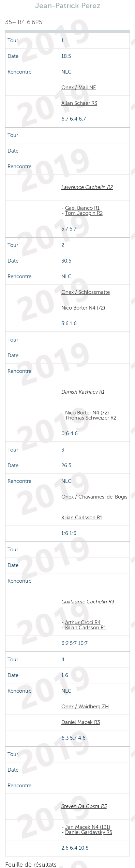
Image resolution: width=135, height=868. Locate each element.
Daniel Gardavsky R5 (89, 832)
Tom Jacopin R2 (84, 213)
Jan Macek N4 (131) (88, 827)
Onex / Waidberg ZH (85, 707)
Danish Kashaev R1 (83, 392)
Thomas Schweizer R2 (91, 418)
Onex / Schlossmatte (86, 292)
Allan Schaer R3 (79, 103)
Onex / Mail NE (79, 88)
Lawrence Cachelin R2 (87, 187)
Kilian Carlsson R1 (82, 518)
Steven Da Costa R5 (84, 806)
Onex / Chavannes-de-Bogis (94, 497)
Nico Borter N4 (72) (83, 308)
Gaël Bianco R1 (82, 208)
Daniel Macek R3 (81, 722)
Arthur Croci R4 (83, 622)
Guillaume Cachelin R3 (88, 602)
